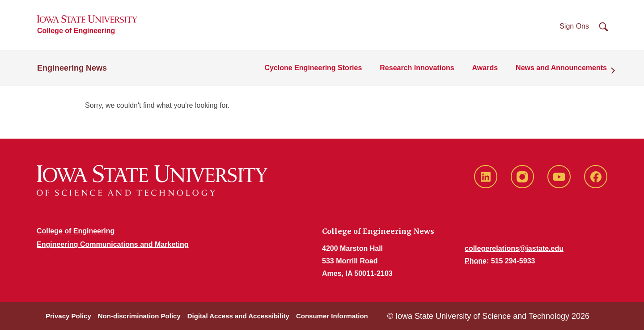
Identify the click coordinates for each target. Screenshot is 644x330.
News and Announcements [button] (561, 68)
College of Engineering (76, 31)
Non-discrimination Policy (139, 316)
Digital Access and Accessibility (238, 316)
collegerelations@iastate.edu (514, 248)
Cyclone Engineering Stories (313, 68)
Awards (485, 68)
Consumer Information (332, 316)
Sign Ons (574, 26)
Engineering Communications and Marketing (113, 244)
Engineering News (72, 68)
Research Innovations (417, 68)
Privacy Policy (68, 316)
